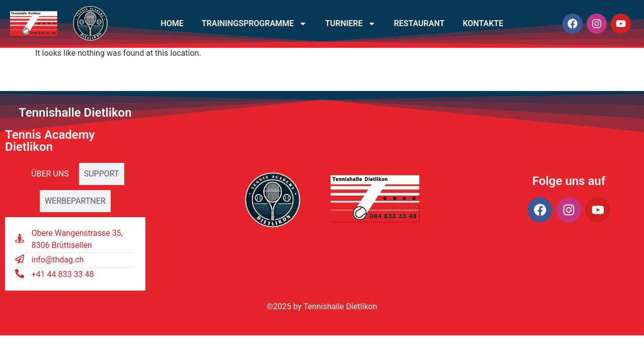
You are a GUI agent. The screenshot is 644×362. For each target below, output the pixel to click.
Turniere (350, 24)
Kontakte (483, 23)
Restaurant (419, 23)
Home (172, 23)
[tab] (50, 174)
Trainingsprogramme (254, 24)
